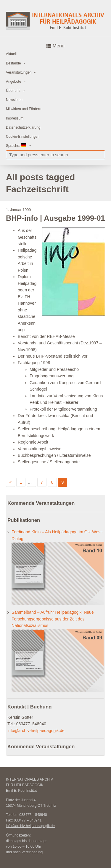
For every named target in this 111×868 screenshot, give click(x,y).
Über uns (13, 91)
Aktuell (11, 54)
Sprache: (16, 146)
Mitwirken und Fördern (24, 109)
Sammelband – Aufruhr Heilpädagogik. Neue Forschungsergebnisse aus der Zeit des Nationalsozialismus (53, 619)
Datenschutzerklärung (23, 127)
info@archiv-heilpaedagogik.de (36, 731)
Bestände (13, 63)
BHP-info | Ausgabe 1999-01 (55, 218)
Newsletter (14, 100)
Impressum (15, 118)
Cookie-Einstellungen (23, 137)
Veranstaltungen (19, 72)
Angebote (13, 82)
